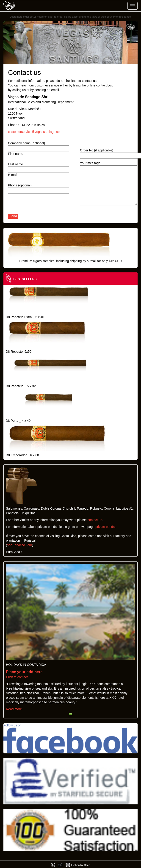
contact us (95, 520)
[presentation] (43, 205)
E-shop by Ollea (81, 865)
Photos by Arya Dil (60, 865)
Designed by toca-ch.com (53, 865)
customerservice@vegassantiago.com (35, 132)
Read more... (15, 709)
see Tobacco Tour (20, 545)
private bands (105, 527)
